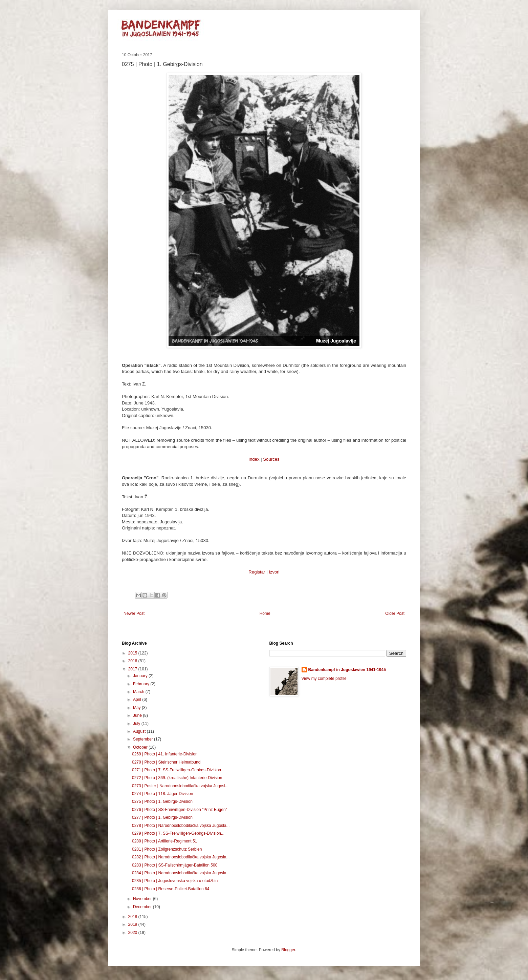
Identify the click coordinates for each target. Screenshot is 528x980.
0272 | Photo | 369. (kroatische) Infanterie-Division (177, 778)
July (137, 724)
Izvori (274, 572)
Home (265, 613)
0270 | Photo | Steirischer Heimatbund (166, 762)
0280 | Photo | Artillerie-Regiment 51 (164, 841)
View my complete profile (324, 679)
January (141, 676)
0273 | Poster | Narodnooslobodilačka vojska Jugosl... (180, 786)
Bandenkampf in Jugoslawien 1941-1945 (347, 670)
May (137, 708)
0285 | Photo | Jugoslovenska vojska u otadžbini (175, 881)
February (142, 684)
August (140, 731)
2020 (133, 933)
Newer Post (134, 613)
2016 (133, 661)
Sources (271, 459)
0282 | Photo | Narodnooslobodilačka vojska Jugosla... (181, 857)
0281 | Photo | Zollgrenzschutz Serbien (167, 849)
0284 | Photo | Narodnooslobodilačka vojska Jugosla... (181, 873)
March (139, 692)
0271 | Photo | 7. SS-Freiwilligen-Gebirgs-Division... (178, 770)
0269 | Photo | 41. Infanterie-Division (165, 754)
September (144, 739)
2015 (133, 653)
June (138, 715)
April (138, 700)
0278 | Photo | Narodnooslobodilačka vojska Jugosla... (181, 826)
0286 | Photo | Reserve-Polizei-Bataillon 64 (171, 889)
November (143, 899)
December (143, 907)
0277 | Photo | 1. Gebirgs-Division (162, 817)
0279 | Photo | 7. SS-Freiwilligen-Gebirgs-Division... (178, 833)
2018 (133, 917)
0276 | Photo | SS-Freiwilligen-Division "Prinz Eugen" (180, 810)
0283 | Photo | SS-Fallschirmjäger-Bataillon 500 (175, 865)
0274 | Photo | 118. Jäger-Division (162, 794)
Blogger (288, 950)
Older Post (395, 613)
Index (254, 459)
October (141, 747)
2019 (133, 924)
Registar (257, 572)
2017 (133, 669)
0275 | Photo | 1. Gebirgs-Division (162, 801)
